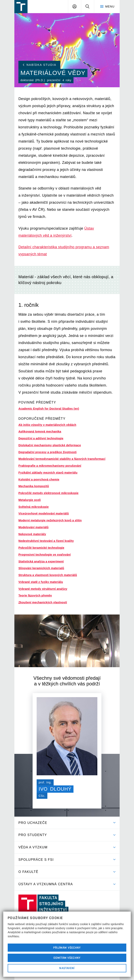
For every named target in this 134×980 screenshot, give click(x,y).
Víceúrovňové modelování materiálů (44, 513)
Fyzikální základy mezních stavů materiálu (48, 473)
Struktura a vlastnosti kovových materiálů (48, 575)
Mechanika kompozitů (34, 486)
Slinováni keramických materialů (41, 568)
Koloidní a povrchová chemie (39, 479)
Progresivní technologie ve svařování (45, 555)
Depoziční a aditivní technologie (41, 438)
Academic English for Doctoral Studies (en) (49, 409)
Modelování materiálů (33, 527)
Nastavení (67, 968)
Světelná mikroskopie (34, 507)
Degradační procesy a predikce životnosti (47, 452)
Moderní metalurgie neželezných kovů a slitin (50, 520)
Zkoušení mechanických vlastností (43, 602)
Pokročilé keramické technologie (41, 548)
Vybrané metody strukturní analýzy (43, 589)
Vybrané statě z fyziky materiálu (41, 582)
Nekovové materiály (32, 534)
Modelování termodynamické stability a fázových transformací (62, 459)
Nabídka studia (40, 65)
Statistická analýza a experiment (41, 561)
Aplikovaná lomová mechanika (40, 431)
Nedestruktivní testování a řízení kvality (46, 541)
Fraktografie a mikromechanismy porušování (50, 466)
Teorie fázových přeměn (35, 595)
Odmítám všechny (67, 958)
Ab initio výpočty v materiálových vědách (47, 425)
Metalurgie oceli (30, 500)
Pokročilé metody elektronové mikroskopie (48, 493)
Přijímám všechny (67, 948)
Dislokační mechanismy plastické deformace (50, 445)
